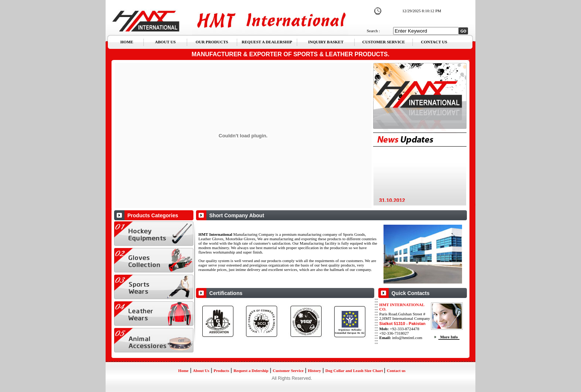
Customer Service (288, 371)
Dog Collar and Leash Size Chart (355, 371)
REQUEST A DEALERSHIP (268, 42)
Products (221, 371)
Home (183, 371)
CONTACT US (431, 42)
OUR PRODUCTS (214, 42)
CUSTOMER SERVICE (381, 42)
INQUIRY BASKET (325, 42)
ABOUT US (168, 42)
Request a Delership (251, 371)
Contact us (396, 371)
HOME (131, 42)
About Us (201, 371)
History (314, 371)
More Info (453, 337)
